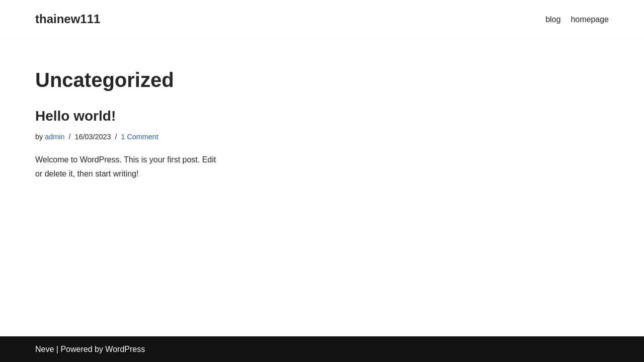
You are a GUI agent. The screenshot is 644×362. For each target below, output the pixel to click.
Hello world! (75, 116)
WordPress (125, 349)
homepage (590, 19)
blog (553, 19)
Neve (45, 349)
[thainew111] (68, 19)
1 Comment (139, 137)
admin (55, 137)
